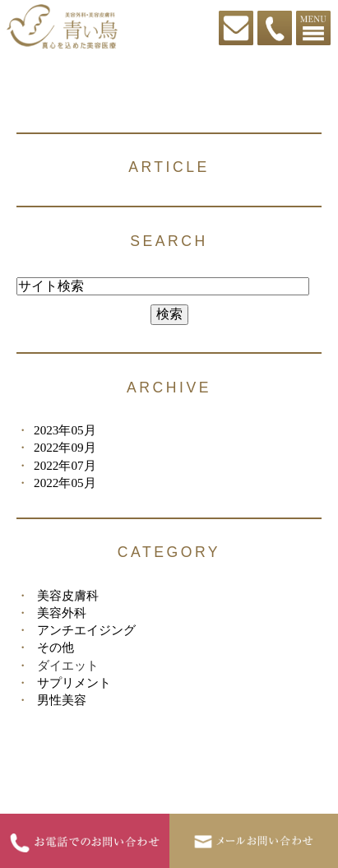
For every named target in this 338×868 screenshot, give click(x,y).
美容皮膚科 (68, 595)
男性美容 (62, 700)
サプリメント (74, 682)
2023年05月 (65, 430)
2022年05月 (65, 483)
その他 (56, 647)
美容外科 (62, 613)
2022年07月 (65, 465)
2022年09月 (65, 447)
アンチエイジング (86, 630)
